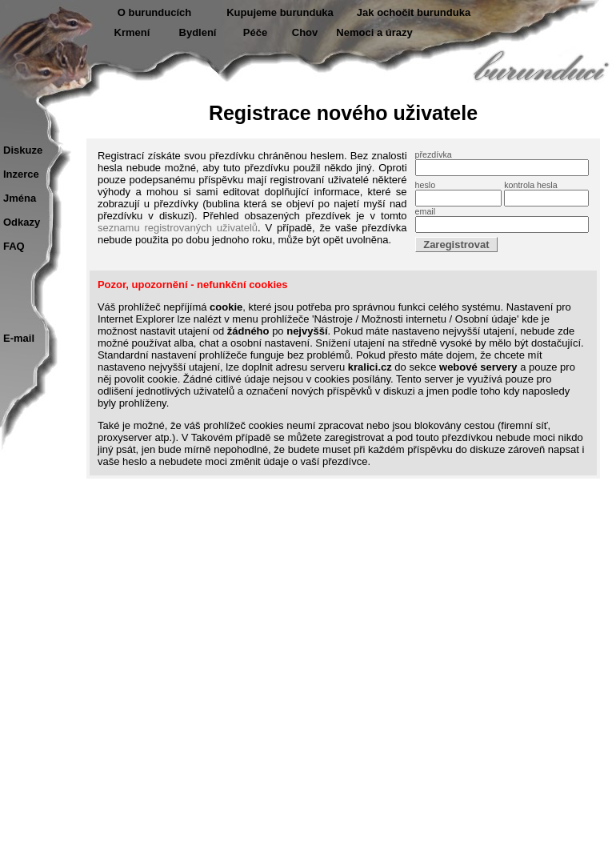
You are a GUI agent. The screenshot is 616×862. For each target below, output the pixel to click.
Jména (20, 198)
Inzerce (21, 174)
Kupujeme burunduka (280, 12)
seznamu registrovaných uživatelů (178, 228)
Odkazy (22, 222)
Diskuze (23, 150)
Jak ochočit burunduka (414, 12)
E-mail (19, 338)
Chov (305, 32)
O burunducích (154, 12)
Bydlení (198, 32)
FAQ (14, 246)
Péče (255, 32)
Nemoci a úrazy (374, 32)
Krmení (132, 32)
